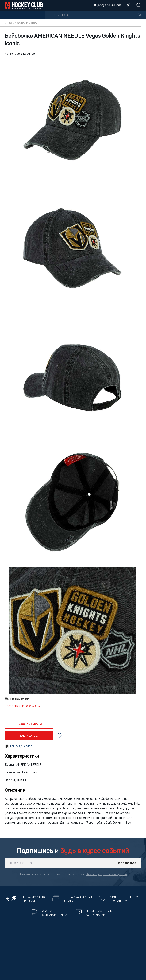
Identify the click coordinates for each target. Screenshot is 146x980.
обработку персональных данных (106, 875)
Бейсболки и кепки (23, 24)
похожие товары (29, 724)
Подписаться (127, 863)
